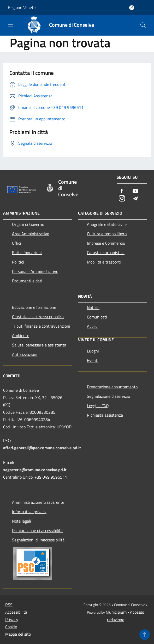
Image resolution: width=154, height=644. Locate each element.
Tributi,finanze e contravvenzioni (41, 326)
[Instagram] (122, 199)
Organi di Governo (28, 224)
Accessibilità (16, 612)
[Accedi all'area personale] (132, 8)
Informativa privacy (29, 512)
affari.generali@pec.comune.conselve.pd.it (42, 448)
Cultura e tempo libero (107, 234)
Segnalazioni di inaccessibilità (38, 540)
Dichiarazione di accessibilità (37, 530)
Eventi (93, 360)
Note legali (22, 521)
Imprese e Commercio (106, 243)
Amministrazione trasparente (38, 502)
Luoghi (93, 351)
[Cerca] (143, 25)
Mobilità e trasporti (104, 262)
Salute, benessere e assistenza (39, 345)
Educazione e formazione (34, 307)
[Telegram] (135, 199)
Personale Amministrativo (35, 271)
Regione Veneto (22, 7)
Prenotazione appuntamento (112, 387)
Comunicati (97, 317)
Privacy (12, 619)
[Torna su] (145, 635)
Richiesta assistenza (105, 415)
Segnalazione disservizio (108, 396)
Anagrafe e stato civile (107, 224)
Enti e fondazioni (27, 253)
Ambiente (21, 335)
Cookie (11, 627)
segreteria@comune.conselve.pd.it (35, 470)
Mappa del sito (18, 634)
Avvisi (92, 326)
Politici (18, 262)
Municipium (116, 612)
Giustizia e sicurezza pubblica (38, 317)
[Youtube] (135, 191)
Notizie (93, 307)
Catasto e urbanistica (106, 253)
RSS (9, 605)
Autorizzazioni (25, 354)
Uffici (17, 243)
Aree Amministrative (31, 234)
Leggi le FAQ (98, 406)
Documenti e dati (27, 281)
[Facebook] (122, 191)
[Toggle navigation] (10, 25)
